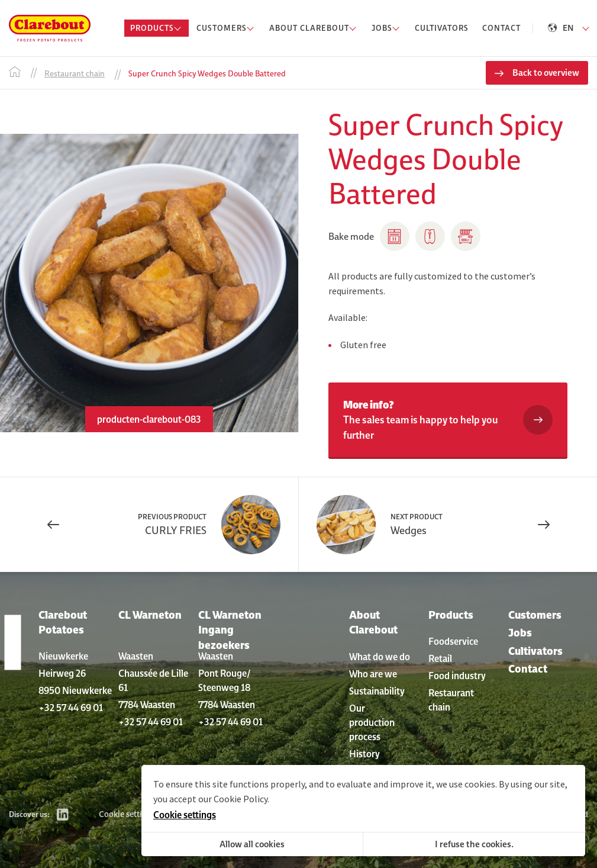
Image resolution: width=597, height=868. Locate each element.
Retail (440, 658)
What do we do (380, 657)
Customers (535, 615)
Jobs (520, 633)
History (364, 754)
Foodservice (453, 641)
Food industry (457, 676)
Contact (528, 669)
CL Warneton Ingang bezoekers (230, 630)
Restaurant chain (451, 700)
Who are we (373, 674)
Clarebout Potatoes (63, 622)
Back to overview (546, 73)
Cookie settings (127, 814)
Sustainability (377, 691)
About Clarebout (373, 622)
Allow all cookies (252, 844)
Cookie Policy (241, 799)
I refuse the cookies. (474, 844)
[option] (149, 283)
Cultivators (535, 651)
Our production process (372, 722)
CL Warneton (150, 615)
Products (451, 615)
